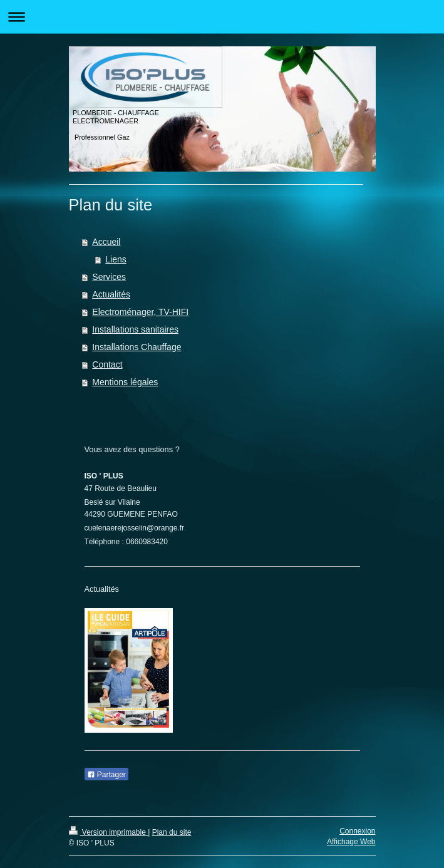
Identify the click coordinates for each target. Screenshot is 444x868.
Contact (107, 364)
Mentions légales (125, 382)
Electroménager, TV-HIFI (140, 312)
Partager (106, 775)
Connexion (357, 831)
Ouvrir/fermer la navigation (222, 17)
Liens (116, 259)
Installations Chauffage (137, 347)
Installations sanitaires (135, 329)
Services (109, 277)
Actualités (111, 294)
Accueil (106, 242)
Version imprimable (109, 832)
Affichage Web (351, 842)
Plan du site (172, 832)
